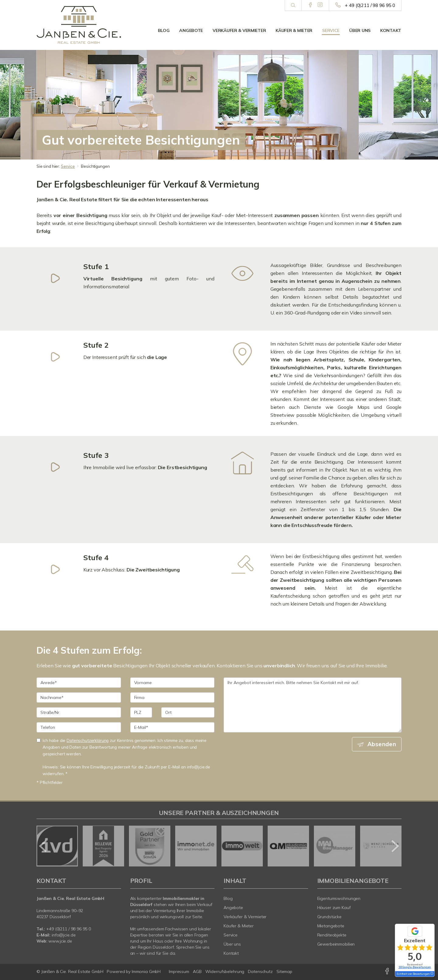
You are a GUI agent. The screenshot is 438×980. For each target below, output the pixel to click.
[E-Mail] (172, 727)
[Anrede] (79, 683)
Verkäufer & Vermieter (239, 30)
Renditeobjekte (332, 935)
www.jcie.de (60, 941)
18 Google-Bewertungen (415, 967)
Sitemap (284, 971)
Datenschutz (260, 971)
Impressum (179, 971)
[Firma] (172, 697)
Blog (164, 30)
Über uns (360, 30)
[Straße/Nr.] (79, 712)
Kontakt (391, 30)
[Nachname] (79, 697)
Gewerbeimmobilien (336, 944)
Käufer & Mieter (294, 30)
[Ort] (188, 712)
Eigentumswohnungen (339, 898)
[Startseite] (79, 25)
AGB (197, 971)
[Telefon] (79, 727)
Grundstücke (330, 917)
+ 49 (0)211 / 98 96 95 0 (370, 5)
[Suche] (293, 5)
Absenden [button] (382, 744)
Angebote (191, 30)
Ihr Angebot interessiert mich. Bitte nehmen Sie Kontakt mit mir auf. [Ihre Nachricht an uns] (313, 705)
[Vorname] (172, 683)
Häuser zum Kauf (334, 908)
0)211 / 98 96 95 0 (74, 929)
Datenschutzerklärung (88, 740)
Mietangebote (331, 926)
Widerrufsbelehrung (225, 971)
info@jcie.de (64, 935)
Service (331, 30)
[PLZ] (141, 712)
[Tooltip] (432, 974)
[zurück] (43, 846)
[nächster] (395, 846)
